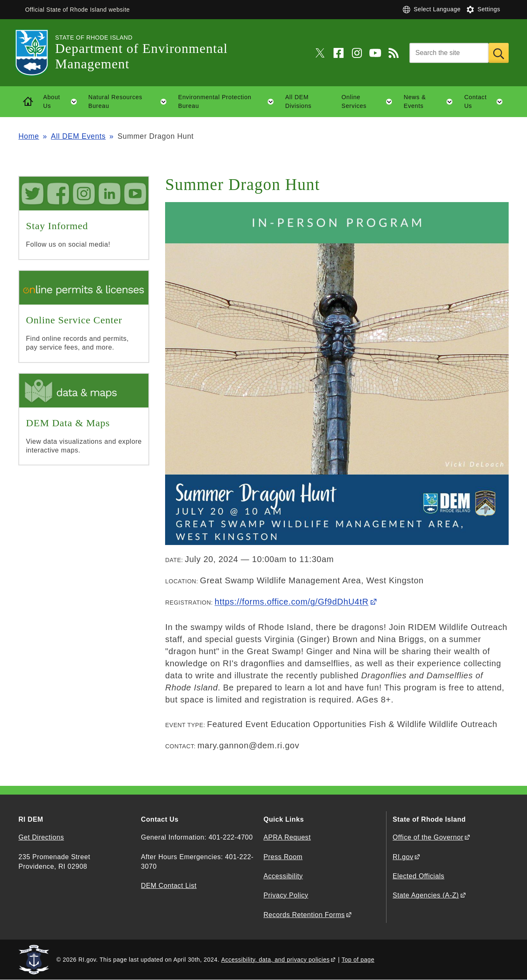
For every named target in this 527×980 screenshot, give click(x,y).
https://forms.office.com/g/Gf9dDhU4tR (292, 602)
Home (29, 136)
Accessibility (283, 876)
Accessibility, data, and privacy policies (275, 960)
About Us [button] (63, 102)
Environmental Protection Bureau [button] (229, 102)
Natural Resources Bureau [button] (130, 102)
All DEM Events (78, 136)
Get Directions (41, 837)
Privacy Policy (286, 895)
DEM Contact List (169, 886)
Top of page (358, 960)
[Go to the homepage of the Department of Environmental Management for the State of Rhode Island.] (37, 53)
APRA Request (287, 837)
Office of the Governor (428, 837)
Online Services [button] (370, 102)
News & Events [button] (431, 102)
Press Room (283, 857)
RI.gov (403, 857)
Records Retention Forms (304, 915)
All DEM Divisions (298, 101)
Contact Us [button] (486, 102)
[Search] (449, 53)
